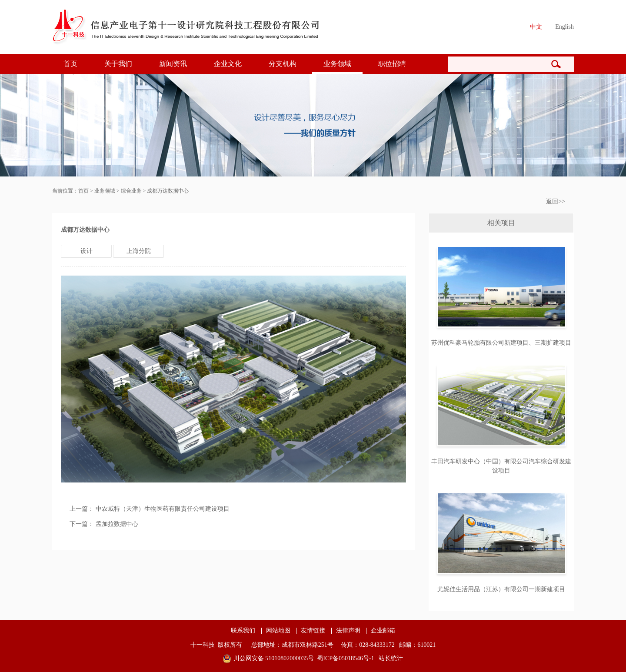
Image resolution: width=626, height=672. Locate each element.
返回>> (556, 201)
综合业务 (131, 191)
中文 (536, 27)
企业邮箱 (383, 631)
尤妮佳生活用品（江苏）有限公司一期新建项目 (501, 589)
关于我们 (118, 64)
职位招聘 (392, 64)
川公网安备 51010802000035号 (274, 658)
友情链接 (313, 631)
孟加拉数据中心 (117, 524)
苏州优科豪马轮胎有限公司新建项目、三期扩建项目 (501, 343)
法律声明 (348, 631)
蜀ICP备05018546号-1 (345, 658)
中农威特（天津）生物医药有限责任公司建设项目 (163, 509)
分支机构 (283, 64)
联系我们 (243, 631)
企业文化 (228, 64)
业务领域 (337, 64)
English (564, 27)
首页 (70, 64)
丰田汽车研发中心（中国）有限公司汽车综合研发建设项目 (501, 466)
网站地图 (278, 631)
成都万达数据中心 (168, 191)
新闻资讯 (173, 64)
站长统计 (391, 658)
